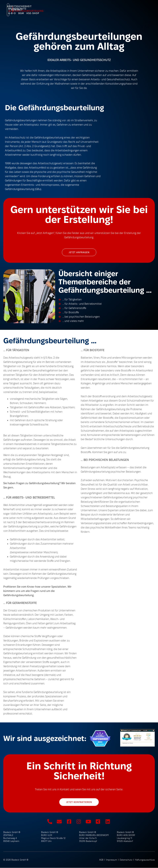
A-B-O (112, 7)
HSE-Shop (30, 10)
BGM (121, 7)
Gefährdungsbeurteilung (88, 7)
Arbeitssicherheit (34, 7)
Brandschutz (59, 7)
